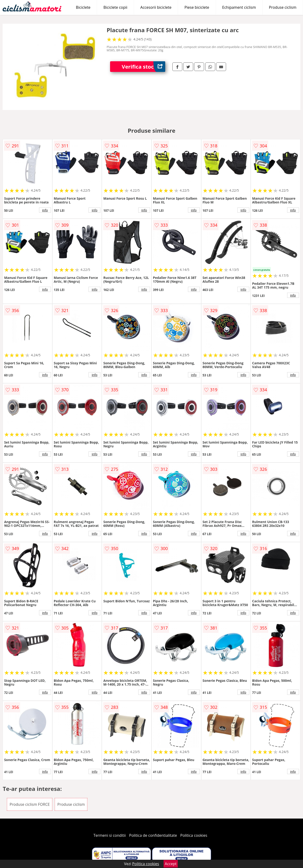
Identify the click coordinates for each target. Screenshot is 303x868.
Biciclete (83, 7)
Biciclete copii (115, 7)
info (45, 210)
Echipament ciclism (239, 7)
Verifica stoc (143, 67)
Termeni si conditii (110, 835)
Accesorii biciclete (156, 7)
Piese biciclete (197, 7)
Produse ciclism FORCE (30, 804)
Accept (171, 864)
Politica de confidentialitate (153, 835)
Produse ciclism (283, 7)
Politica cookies (194, 835)
